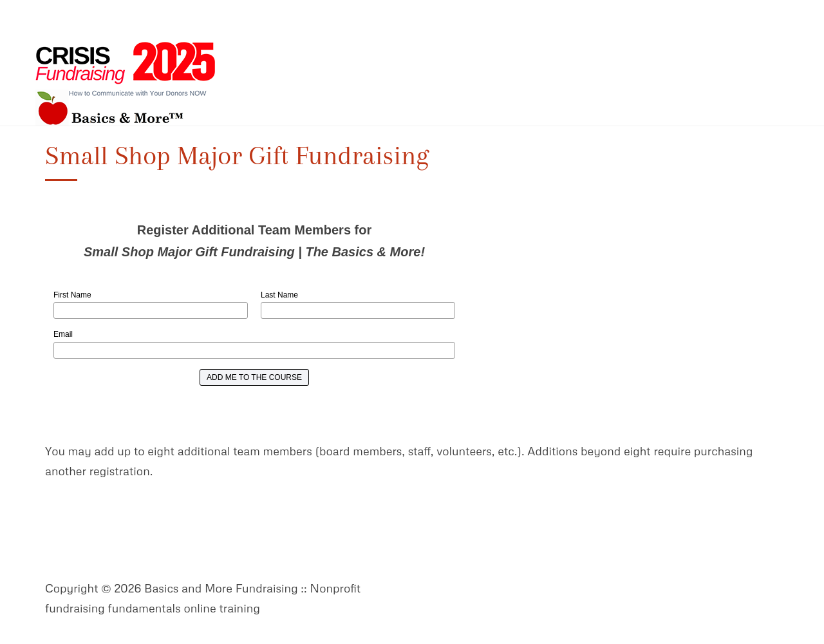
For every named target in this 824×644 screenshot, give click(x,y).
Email (63, 334)
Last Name (279, 295)
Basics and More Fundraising (126, 84)
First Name (72, 295)
